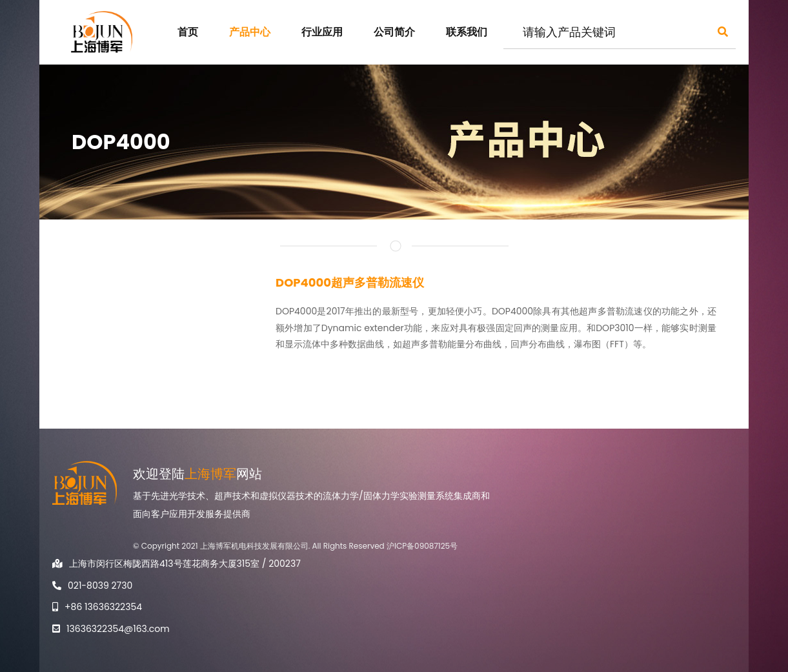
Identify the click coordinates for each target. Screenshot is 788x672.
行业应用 (322, 32)
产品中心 (250, 32)
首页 (188, 32)
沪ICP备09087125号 (422, 546)
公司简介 (394, 32)
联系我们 (467, 32)
